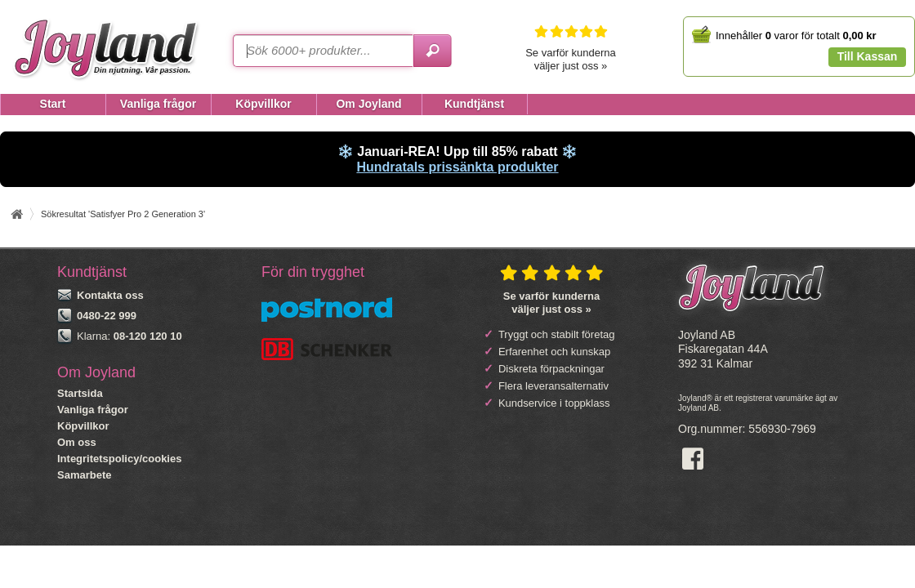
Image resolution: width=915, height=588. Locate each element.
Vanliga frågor (93, 410)
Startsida (80, 393)
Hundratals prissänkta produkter (457, 167)
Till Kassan (868, 56)
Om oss (77, 442)
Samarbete (84, 475)
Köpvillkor (83, 426)
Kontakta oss (110, 295)
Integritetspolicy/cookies (119, 459)
